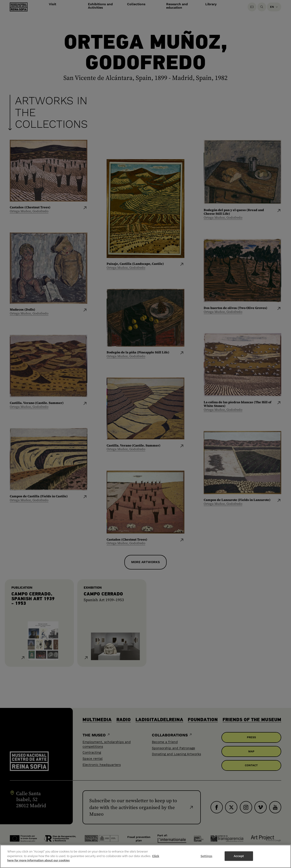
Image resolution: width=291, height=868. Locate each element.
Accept (239, 856)
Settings (206, 856)
